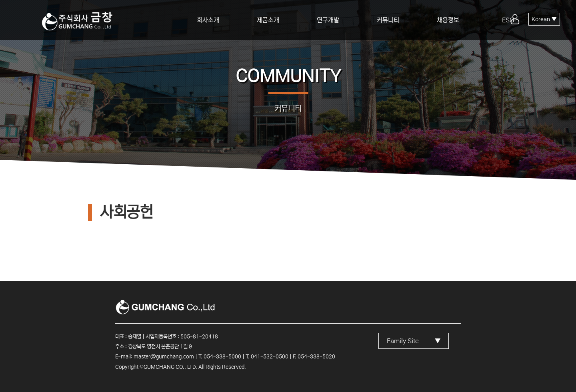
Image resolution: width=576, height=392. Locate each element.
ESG (508, 20)
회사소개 (208, 20)
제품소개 (268, 20)
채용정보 (448, 20)
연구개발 (328, 20)
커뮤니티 (388, 20)
